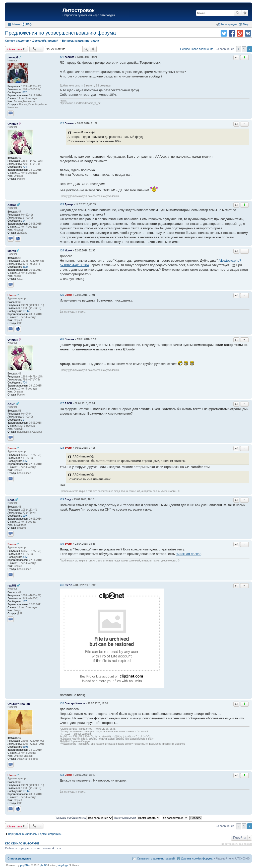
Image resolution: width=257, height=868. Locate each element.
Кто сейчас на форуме (22, 843)
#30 (62, 544)
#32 (62, 703)
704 (25, 167)
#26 (62, 339)
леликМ (13, 57)
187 (25, 601)
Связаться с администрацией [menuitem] (156, 858)
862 (25, 92)
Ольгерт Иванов (19, 704)
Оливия (13, 124)
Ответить (15, 49)
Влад (11, 500)
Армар (12, 205)
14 (24, 221)
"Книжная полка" (188, 554)
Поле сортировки (137, 818)
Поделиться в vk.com (248, 33)
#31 (62, 585)
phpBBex (25, 865)
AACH (12, 404)
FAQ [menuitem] (29, 24)
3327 (25, 267)
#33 (62, 775)
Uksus (12, 295)
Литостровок (78, 10)
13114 (26, 311)
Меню (16, 24)
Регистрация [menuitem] (229, 24)
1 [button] (244, 49)
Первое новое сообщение (197, 49)
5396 (25, 747)
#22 (62, 123)
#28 (62, 448)
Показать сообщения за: (84, 818)
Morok (12, 251)
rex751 (12, 586)
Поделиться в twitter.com (224, 33)
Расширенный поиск (245, 13)
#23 (62, 204)
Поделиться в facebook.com (232, 33)
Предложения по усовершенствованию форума (60, 33)
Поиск (238, 13)
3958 (25, 461)
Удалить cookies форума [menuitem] (197, 858)
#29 (62, 499)
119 (25, 516)
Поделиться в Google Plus (240, 33)
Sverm (12, 448)
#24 (62, 251)
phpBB (44, 865)
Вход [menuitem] (246, 24)
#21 (62, 57)
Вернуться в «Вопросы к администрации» (35, 834)
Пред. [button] (239, 49)
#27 (62, 403)
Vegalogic (63, 865)
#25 (62, 295)
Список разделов (19, 858)
